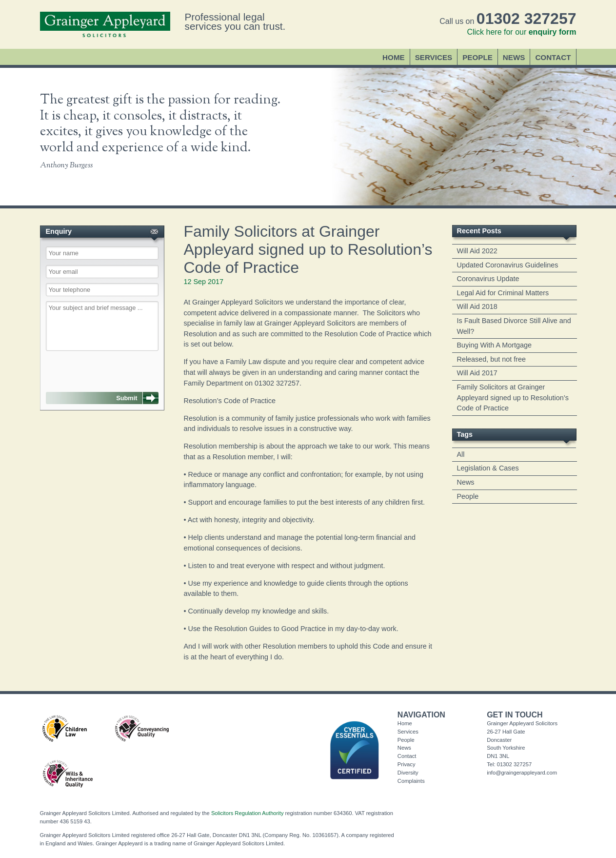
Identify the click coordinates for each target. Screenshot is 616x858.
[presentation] (96, 366)
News (514, 57)
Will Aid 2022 (477, 251)
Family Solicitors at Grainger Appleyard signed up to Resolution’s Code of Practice (513, 398)
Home (394, 57)
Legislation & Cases (488, 468)
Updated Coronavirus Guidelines (508, 265)
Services (434, 57)
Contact (553, 57)
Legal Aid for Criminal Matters (503, 293)
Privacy (407, 764)
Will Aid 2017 (477, 373)
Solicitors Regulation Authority (248, 813)
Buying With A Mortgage (495, 345)
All (461, 454)
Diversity (408, 773)
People (477, 57)
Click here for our (521, 32)
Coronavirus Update (488, 279)
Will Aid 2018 (477, 306)
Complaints (411, 781)
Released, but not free (492, 359)
